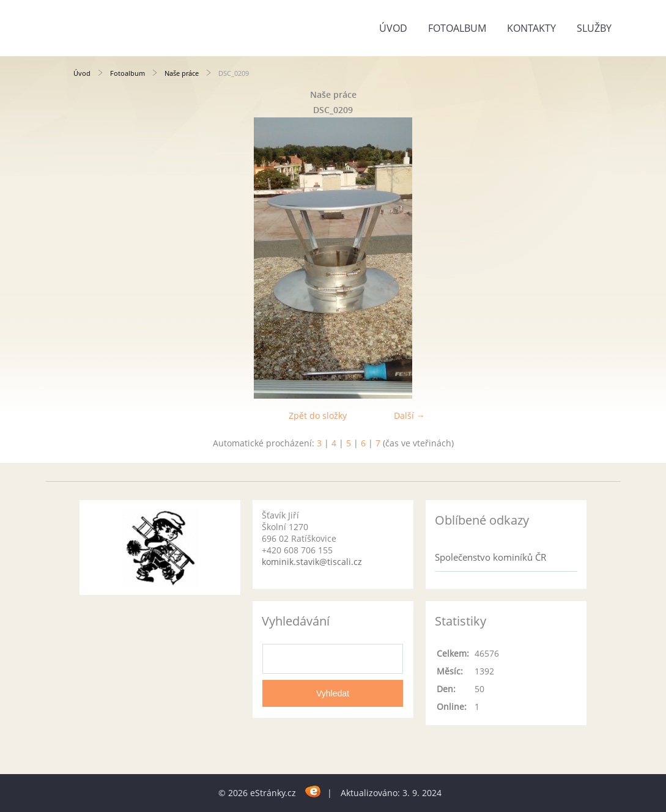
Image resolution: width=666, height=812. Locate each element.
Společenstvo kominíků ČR (490, 557)
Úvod (393, 28)
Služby (594, 28)
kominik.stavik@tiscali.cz (312, 562)
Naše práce (182, 73)
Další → (409, 415)
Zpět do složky (318, 415)
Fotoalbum (457, 28)
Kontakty (531, 28)
